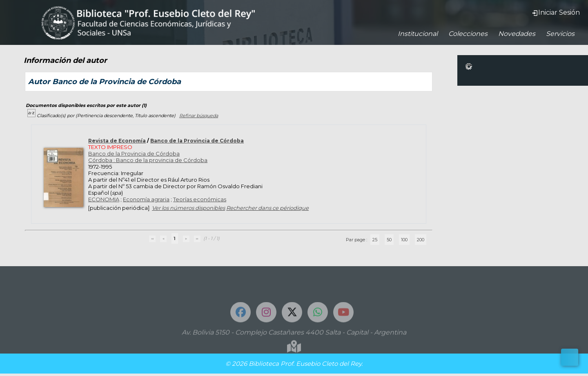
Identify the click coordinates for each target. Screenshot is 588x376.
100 (404, 240)
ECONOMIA (104, 199)
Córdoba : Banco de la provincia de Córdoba (148, 160)
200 (421, 240)
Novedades (517, 34)
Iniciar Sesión (556, 12)
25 (375, 240)
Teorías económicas (200, 199)
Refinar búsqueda (199, 116)
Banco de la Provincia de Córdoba (197, 141)
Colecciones (468, 34)
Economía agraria (146, 199)
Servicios (560, 34)
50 (389, 240)
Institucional (418, 34)
